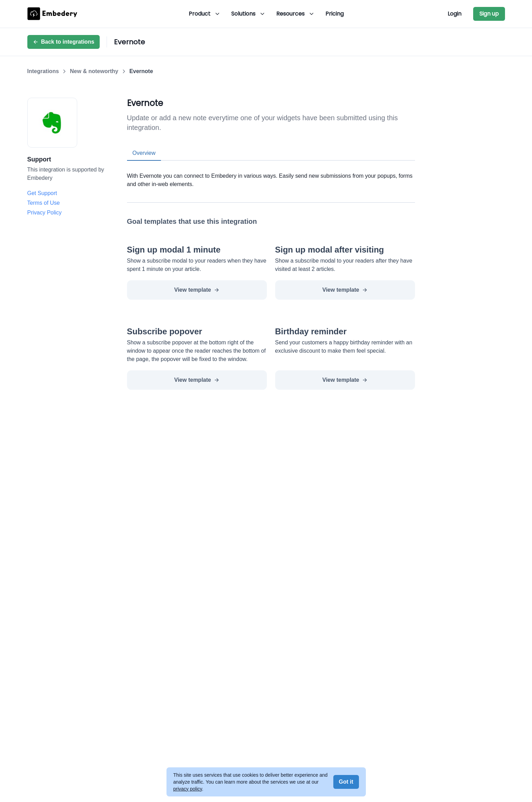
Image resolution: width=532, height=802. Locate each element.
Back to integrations (64, 42)
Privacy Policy (45, 213)
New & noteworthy (94, 71)
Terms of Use (44, 203)
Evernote (141, 71)
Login (454, 14)
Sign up (489, 14)
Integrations (43, 71)
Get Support (42, 193)
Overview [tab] (144, 153)
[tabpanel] (271, 175)
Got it (346, 782)
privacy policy (188, 789)
